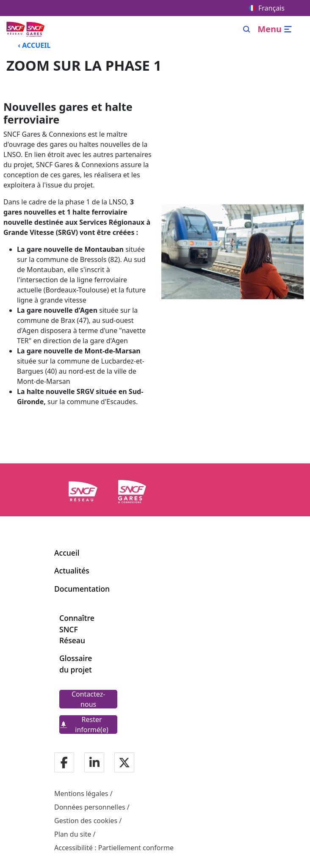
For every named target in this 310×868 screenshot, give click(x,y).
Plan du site (73, 834)
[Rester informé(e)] (88, 725)
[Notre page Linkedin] (94, 763)
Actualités (72, 570)
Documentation (82, 589)
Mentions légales (81, 794)
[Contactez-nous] (88, 699)
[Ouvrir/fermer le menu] (276, 29)
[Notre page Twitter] (124, 763)
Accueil (67, 553)
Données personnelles (90, 807)
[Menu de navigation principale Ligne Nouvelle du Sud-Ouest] (26, 29)
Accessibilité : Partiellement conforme (114, 848)
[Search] (247, 29)
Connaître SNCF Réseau (77, 629)
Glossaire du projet (76, 664)
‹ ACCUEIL (34, 45)
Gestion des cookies (86, 821)
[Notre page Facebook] (64, 763)
